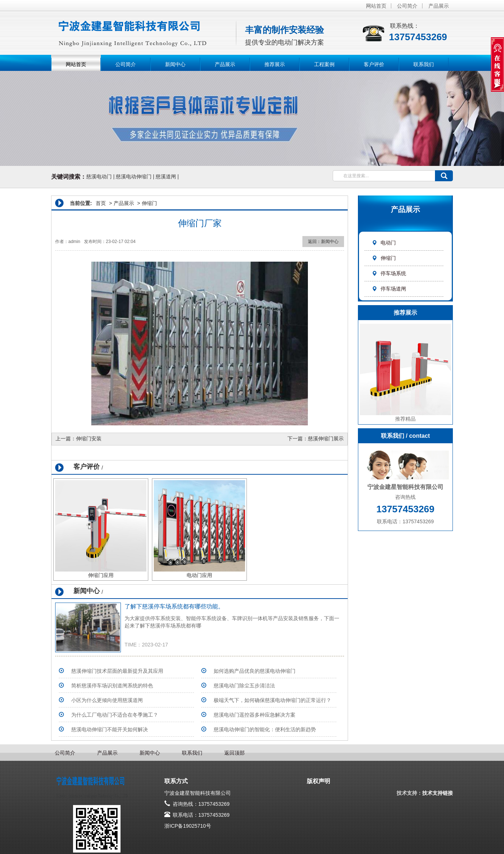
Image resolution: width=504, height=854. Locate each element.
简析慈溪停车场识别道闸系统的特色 (112, 686)
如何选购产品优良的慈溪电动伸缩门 (255, 671)
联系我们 (424, 64)
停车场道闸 (389, 289)
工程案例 (324, 64)
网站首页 (376, 6)
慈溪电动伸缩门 (134, 177)
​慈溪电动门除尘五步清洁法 (244, 686)
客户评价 (374, 64)
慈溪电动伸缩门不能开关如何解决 (110, 729)
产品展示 (439, 6)
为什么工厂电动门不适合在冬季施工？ (115, 715)
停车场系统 (389, 273)
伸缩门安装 (89, 439)
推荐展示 (275, 64)
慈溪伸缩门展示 (326, 439)
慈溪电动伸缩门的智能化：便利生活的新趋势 (265, 729)
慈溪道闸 (166, 177)
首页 (101, 203)
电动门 (384, 243)
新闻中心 (175, 64)
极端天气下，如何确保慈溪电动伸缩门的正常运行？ (272, 700)
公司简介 (407, 6)
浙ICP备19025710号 (188, 826)
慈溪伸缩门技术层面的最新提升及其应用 (117, 671)
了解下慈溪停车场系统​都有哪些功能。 (174, 606)
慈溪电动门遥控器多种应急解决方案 (255, 715)
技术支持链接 (438, 793)
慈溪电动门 (99, 177)
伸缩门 (384, 258)
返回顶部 (234, 753)
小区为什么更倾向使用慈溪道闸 (107, 700)
